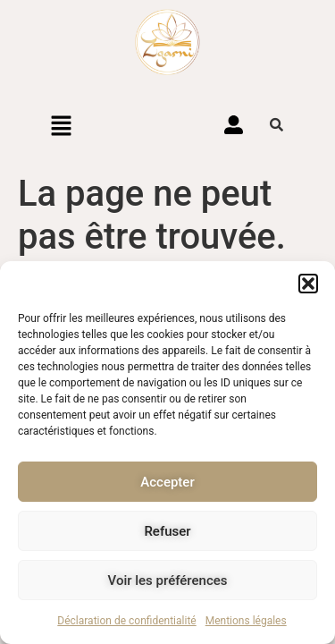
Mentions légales (246, 621)
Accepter (167, 482)
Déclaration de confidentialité (126, 621)
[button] (308, 284)
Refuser (167, 531)
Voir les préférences (168, 580)
